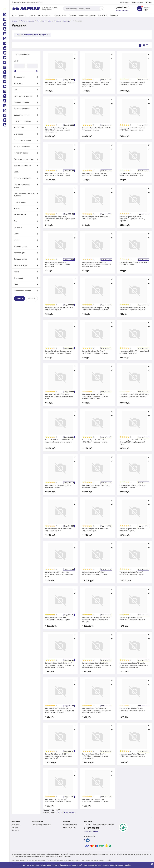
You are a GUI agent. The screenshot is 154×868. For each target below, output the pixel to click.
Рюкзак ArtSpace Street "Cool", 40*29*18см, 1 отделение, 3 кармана (97, 129)
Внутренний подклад (22, 121)
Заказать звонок (122, 10)
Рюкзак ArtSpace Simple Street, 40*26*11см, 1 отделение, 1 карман (132, 174)
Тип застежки (19, 77)
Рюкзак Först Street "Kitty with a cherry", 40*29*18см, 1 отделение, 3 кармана (96, 309)
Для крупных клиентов (87, 15)
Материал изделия (22, 109)
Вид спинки (19, 134)
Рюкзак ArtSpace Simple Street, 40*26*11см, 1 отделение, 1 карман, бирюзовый (132, 219)
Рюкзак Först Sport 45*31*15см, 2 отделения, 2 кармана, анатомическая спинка (59, 396)
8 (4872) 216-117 (122, 7)
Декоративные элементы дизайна (24, 195)
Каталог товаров (27, 21)
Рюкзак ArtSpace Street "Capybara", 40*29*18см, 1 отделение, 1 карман (95, 174)
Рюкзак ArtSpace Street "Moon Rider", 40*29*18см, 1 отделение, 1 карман (132, 129)
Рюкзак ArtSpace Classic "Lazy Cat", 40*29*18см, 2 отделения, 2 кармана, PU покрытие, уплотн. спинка (97, 710)
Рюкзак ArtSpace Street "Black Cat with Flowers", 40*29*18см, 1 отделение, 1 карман (133, 442)
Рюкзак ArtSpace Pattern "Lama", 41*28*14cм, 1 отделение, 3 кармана (95, 800)
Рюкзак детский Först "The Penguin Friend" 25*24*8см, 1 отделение (134, 352)
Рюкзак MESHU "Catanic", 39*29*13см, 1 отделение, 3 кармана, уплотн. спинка (59, 441)
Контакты (114, 15)
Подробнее (127, 865)
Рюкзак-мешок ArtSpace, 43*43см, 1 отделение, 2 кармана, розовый (132, 83)
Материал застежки (22, 147)
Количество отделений (23, 96)
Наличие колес (20, 202)
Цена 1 (17, 61)
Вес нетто (18, 227)
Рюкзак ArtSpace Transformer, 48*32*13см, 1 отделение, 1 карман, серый (60, 83)
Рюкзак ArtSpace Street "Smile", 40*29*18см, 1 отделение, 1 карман (95, 441)
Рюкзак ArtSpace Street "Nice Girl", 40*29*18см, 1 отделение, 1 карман (58, 174)
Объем (17, 234)
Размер (17, 208)
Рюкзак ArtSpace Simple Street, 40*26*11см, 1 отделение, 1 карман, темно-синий (60, 219)
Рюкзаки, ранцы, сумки (63, 21)
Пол (15, 90)
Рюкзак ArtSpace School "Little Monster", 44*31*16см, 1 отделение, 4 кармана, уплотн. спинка (96, 84)
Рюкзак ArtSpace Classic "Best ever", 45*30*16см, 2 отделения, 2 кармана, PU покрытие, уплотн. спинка (97, 264)
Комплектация (20, 215)
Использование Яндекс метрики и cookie (97, 860)
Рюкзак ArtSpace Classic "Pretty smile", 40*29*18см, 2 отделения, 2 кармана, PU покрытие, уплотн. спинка (60, 665)
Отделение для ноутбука (24, 159)
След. (67, 812)
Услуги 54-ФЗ (103, 15)
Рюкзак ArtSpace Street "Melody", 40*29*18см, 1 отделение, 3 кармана (132, 619)
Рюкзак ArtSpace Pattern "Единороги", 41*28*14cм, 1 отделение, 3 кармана (133, 755)
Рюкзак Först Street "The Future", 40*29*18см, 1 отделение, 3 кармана (95, 352)
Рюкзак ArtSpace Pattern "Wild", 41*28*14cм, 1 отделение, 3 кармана (58, 800)
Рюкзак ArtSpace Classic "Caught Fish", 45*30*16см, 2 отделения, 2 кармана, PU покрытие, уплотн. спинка (60, 710)
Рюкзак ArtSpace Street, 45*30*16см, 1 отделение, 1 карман (96, 486)
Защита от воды (21, 265)
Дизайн (17, 172)
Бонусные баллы (60, 15)
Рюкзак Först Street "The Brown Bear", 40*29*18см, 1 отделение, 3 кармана (133, 309)
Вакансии (73, 15)
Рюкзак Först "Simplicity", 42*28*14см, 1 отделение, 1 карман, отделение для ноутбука (96, 620)
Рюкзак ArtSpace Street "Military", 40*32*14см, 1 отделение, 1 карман (95, 573)
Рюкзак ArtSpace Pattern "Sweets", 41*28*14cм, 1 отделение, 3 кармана (132, 709)
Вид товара (19, 278)
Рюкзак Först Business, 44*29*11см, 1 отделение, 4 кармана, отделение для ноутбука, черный (59, 756)
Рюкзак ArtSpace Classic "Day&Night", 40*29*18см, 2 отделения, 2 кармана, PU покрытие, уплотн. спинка (97, 665)
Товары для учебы (44, 21)
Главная (15, 21)
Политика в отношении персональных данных (28, 860)
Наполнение (19, 128)
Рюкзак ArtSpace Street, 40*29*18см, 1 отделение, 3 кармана (59, 530)
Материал (18, 83)
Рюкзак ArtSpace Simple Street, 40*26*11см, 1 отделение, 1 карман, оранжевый (58, 264)
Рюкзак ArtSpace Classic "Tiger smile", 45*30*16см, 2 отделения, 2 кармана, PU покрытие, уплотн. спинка (134, 665)
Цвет (16, 284)
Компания (23, 15)
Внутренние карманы (23, 166)
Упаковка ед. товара (22, 291)
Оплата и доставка (45, 15)
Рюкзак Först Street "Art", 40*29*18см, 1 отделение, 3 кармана (59, 309)
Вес (15, 221)
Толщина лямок (20, 259)
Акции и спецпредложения (42, 825)
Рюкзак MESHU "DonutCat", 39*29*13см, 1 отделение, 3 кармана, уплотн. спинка (134, 395)
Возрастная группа (22, 115)
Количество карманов (23, 178)
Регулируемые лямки (23, 140)
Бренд (16, 272)
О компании (16, 825)
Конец (73, 812)
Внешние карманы (21, 102)
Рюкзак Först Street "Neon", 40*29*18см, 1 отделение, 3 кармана (134, 263)
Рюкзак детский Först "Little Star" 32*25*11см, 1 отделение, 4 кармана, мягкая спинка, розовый (95, 396)
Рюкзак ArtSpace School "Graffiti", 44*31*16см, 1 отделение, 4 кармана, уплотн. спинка (95, 756)
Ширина (17, 240)
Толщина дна (19, 253)
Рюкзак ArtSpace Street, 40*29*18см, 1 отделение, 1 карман (96, 218)
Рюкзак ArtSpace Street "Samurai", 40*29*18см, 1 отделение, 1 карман (132, 573)
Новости (32, 15)
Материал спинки (21, 153)
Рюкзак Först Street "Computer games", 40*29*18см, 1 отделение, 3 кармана (59, 352)
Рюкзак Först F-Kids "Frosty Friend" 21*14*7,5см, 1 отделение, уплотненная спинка (59, 574)
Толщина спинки (21, 246)
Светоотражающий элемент (22, 186)
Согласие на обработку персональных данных (64, 860)
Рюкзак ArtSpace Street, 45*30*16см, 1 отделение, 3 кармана (133, 486)
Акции (14, 15)
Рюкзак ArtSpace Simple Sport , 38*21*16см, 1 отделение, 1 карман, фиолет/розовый (58, 130)
